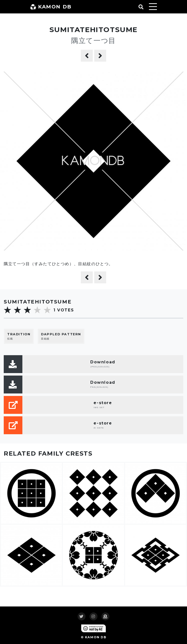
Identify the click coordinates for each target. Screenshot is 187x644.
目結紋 (61, 336)
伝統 (19, 336)
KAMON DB (51, 7)
